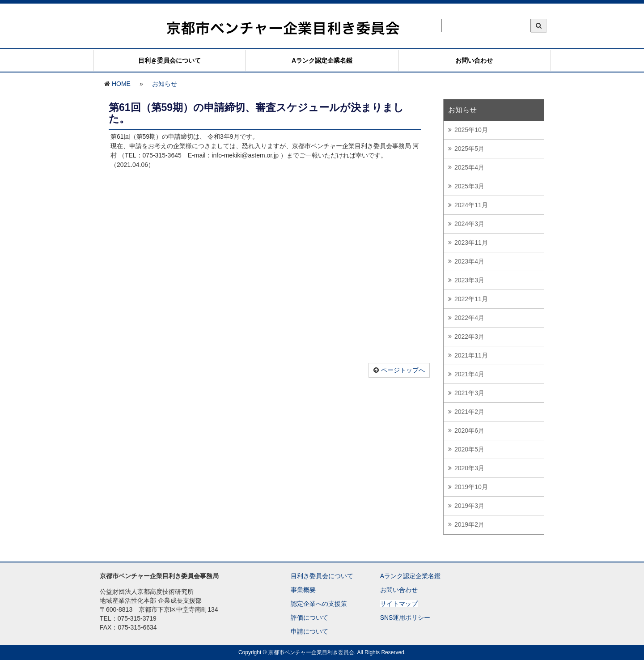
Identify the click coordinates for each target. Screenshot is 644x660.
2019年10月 (471, 487)
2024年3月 (469, 224)
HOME (121, 84)
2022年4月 (469, 318)
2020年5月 (469, 449)
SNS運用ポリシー (405, 617)
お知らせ (165, 84)
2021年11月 (471, 355)
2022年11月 (471, 299)
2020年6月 (469, 430)
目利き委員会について (169, 60)
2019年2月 (469, 524)
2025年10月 (471, 130)
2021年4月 (469, 374)
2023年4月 (469, 261)
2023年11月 (471, 243)
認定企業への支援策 (319, 604)
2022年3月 (469, 336)
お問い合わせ (474, 60)
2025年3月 (469, 186)
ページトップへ (403, 370)
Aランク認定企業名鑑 (322, 60)
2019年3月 (469, 506)
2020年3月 (469, 468)
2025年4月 (469, 167)
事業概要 (303, 590)
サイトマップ (399, 604)
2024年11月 (471, 205)
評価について (309, 617)
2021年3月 (469, 393)
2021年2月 (469, 412)
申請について (309, 631)
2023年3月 (469, 280)
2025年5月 (469, 149)
